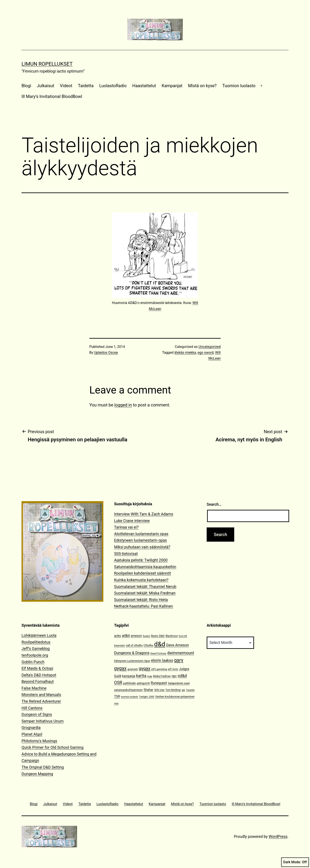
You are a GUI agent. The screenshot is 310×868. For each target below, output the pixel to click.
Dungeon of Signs (37, 714)
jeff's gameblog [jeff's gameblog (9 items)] (159, 669)
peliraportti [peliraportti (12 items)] (143, 683)
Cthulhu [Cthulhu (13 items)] (148, 645)
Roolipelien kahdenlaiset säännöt (143, 573)
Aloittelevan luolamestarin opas (141, 534)
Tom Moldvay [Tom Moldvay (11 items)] (173, 690)
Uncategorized (210, 347)
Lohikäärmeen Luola (39, 635)
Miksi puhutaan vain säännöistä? (142, 547)
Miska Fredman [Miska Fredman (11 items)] (162, 676)
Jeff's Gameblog (36, 649)
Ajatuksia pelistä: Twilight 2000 (141, 560)
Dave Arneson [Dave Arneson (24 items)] (177, 645)
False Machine (34, 688)
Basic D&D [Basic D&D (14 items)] (158, 636)
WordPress (278, 836)
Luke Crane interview (132, 521)
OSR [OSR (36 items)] (118, 683)
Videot (66, 86)
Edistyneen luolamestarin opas (140, 540)
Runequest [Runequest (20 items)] (159, 683)
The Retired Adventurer (41, 701)
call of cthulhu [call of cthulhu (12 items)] (134, 645)
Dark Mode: (295, 862)
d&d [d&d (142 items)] (160, 644)
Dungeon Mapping (37, 774)
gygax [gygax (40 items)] (145, 668)
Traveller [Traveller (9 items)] (190, 690)
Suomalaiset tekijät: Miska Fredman (145, 593)
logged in (123, 405)
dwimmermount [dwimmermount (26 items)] (181, 653)
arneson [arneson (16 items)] (136, 636)
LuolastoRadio (113, 86)
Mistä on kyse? (202, 86)
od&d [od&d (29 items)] (182, 676)
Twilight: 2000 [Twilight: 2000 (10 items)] (147, 697)
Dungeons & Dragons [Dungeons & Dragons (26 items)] (132, 653)
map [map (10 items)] (150, 676)
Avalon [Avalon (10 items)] (146, 636)
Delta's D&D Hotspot (39, 675)
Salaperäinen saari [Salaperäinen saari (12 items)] (179, 683)
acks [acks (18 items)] (118, 636)
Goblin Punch (33, 662)
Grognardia (31, 728)
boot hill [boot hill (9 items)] (183, 636)
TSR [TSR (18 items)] (117, 696)
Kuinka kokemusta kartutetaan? (141, 580)
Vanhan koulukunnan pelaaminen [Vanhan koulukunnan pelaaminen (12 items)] (175, 697)
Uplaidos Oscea (106, 353)
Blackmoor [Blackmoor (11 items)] (172, 636)
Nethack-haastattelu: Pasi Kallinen (143, 606)
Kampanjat (172, 86)
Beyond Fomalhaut (38, 681)
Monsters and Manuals (41, 695)
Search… (214, 504)
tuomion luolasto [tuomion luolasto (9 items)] (130, 697)
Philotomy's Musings (39, 741)
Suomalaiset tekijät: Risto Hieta (141, 600)
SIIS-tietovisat (126, 554)
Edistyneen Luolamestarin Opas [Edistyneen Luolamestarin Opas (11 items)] (132, 661)
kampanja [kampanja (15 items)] (129, 676)
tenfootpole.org (35, 655)
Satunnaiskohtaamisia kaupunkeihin (145, 567)
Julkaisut (46, 86)
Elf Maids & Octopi (37, 668)
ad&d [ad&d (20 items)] (126, 636)
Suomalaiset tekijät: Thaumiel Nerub (145, 587)
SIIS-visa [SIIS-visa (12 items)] (159, 690)
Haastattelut (144, 86)
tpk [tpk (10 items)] (183, 690)
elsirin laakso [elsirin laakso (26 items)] (162, 660)
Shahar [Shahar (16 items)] (148, 690)
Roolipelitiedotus (36, 642)
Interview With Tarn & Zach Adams (144, 514)
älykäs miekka (185, 353)
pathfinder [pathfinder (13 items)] (129, 683)
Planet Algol (32, 734)
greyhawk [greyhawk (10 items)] (133, 669)
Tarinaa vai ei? (126, 527)
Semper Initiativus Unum (43, 721)
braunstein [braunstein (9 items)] (119, 646)
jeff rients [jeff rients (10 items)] (173, 669)
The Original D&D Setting (43, 767)
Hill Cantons (32, 708)
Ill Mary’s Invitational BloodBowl (52, 96)
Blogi (26, 86)
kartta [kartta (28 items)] (141, 676)
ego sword (206, 353)
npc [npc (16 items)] (174, 676)
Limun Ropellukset (47, 64)
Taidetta (86, 86)
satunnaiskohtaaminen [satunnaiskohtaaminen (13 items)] (128, 690)
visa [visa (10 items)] (116, 703)
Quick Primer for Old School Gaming (53, 747)
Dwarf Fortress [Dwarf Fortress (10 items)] (158, 653)
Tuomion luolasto (239, 86)
